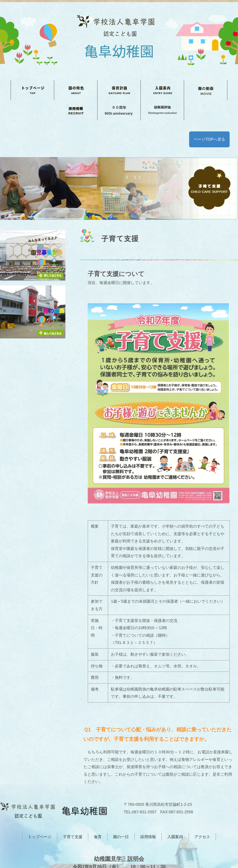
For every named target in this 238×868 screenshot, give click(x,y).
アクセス (202, 804)
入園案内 (175, 804)
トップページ (40, 804)
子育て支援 (73, 804)
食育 (98, 804)
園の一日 (121, 804)
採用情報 (148, 804)
